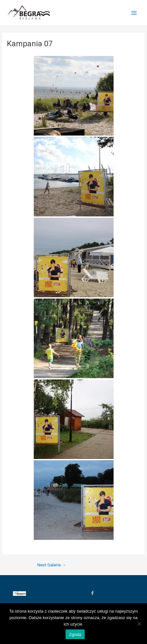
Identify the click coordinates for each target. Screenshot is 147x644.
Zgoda (75, 634)
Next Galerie (52, 565)
